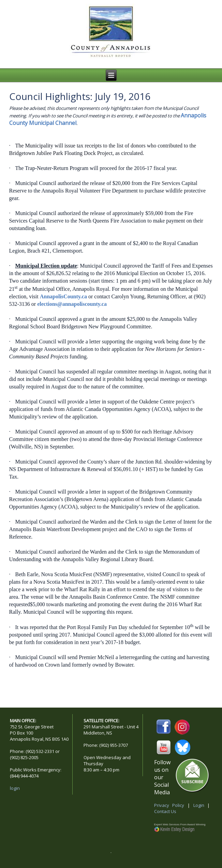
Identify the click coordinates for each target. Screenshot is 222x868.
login (15, 788)
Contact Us (165, 811)
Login (199, 805)
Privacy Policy (169, 805)
